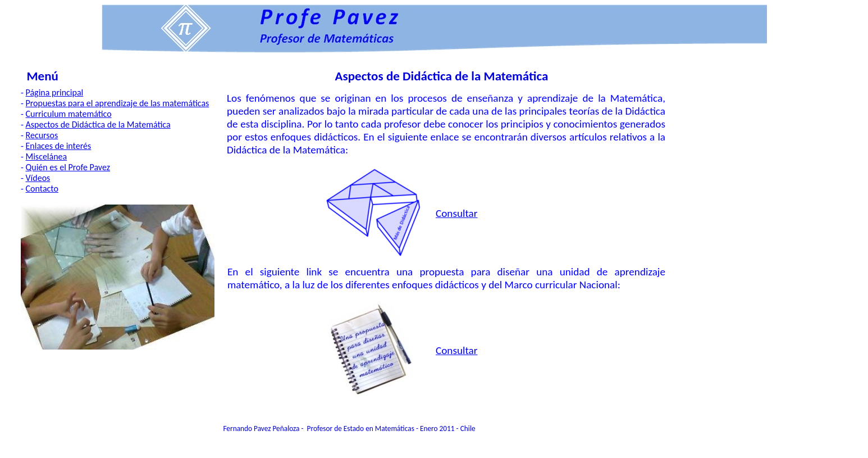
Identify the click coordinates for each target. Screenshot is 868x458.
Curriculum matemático (69, 114)
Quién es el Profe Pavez (68, 167)
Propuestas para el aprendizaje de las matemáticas (118, 103)
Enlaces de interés (59, 146)
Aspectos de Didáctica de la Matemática (98, 124)
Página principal (55, 92)
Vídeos (38, 178)
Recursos (42, 135)
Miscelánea (47, 157)
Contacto (42, 189)
